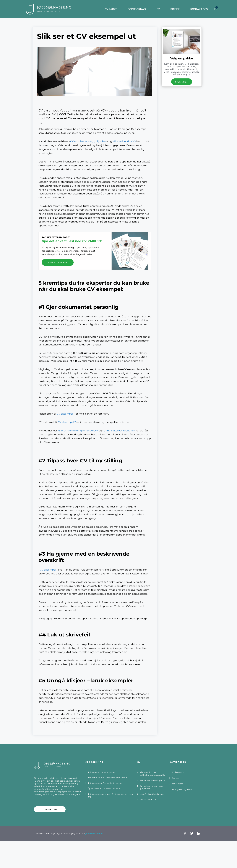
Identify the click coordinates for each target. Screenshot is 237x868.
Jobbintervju (178, 772)
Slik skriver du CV (148, 800)
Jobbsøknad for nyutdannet (102, 772)
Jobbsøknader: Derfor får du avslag (105, 783)
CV (159, 9)
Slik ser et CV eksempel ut (152, 781)
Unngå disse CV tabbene (152, 794)
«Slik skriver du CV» (124, 141)
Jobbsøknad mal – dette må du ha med (107, 778)
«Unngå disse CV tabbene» (119, 431)
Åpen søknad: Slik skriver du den (104, 789)
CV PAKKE (112, 9)
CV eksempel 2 (67, 422)
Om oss (175, 778)
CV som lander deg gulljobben (89, 141)
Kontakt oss (200, 9)
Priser (176, 9)
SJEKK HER (182, 82)
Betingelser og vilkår (182, 790)
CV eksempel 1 (66, 414)
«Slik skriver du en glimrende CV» (78, 431)
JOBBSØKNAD (138, 9)
